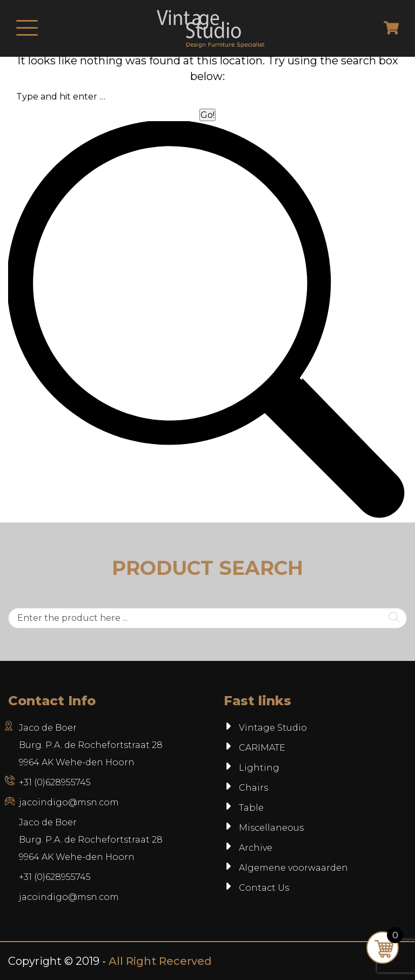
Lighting (259, 768)
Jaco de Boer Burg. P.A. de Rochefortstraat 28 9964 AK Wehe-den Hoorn (91, 745)
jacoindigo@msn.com (69, 802)
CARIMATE (262, 748)
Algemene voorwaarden (293, 868)
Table (251, 808)
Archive (256, 848)
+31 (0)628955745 (55, 782)
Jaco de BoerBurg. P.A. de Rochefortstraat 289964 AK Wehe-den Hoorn (91, 840)
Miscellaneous (271, 828)
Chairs (253, 788)
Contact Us (264, 888)
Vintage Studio (273, 728)
